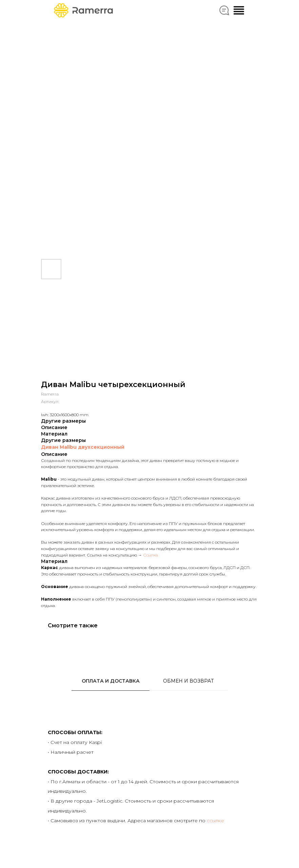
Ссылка (151, 555)
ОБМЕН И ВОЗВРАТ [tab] (188, 681)
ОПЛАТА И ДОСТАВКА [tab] (111, 681)
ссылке (215, 821)
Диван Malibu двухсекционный (83, 447)
